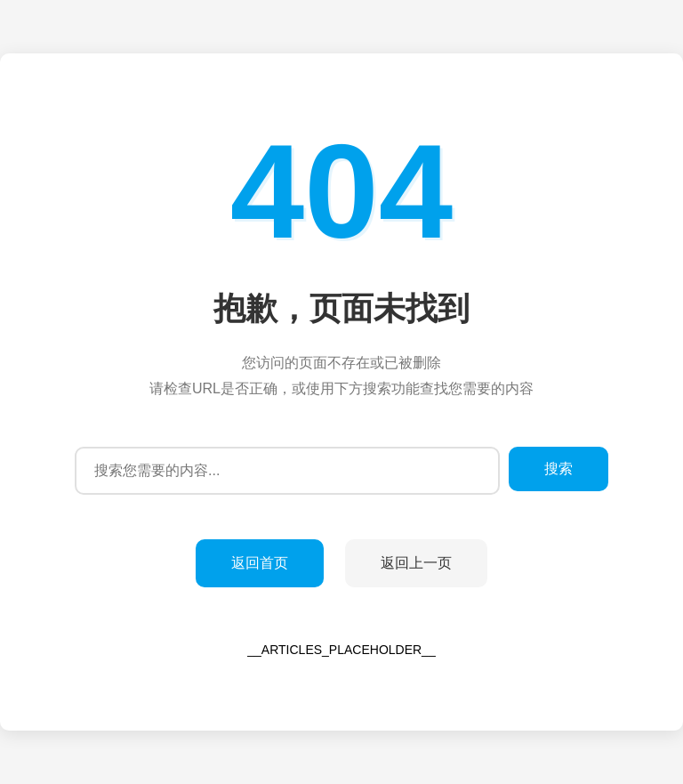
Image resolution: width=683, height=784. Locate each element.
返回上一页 (416, 563)
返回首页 (260, 563)
